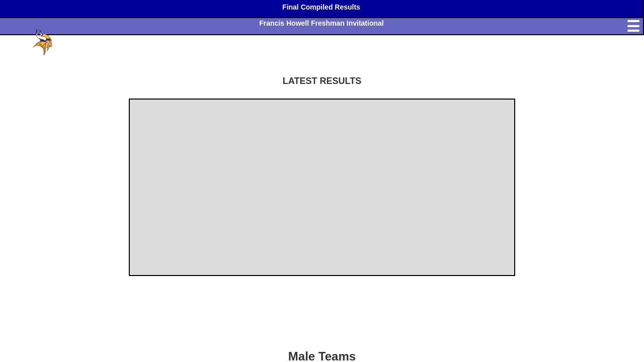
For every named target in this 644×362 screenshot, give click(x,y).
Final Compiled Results (321, 7)
